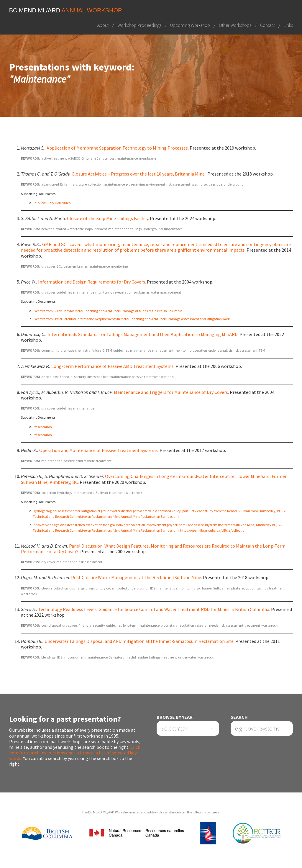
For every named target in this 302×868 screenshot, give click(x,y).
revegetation (123, 292)
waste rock (134, 493)
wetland (167, 377)
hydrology (65, 493)
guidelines (64, 292)
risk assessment (178, 184)
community (50, 350)
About (103, 25)
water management (166, 292)
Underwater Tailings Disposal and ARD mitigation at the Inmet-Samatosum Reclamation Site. (139, 641)
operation (200, 350)
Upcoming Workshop (190, 25)
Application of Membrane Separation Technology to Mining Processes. (118, 148)
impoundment (96, 229)
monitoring (119, 266)
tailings (136, 229)
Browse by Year (175, 717)
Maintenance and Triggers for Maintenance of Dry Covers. (171, 392)
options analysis (220, 350)
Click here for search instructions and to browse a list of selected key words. (75, 753)
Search (239, 717)
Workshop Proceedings (139, 25)
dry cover (48, 266)
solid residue (213, 184)
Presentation (42, 427)
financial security (73, 377)
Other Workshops (235, 25)
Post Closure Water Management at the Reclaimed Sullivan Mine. (137, 577)
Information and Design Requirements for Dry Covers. (92, 282)
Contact (267, 25)
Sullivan (102, 493)
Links (288, 25)
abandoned (50, 184)
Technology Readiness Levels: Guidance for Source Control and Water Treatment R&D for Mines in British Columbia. (154, 609)
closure (81, 184)
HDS (152, 588)
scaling (197, 184)
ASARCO (74, 158)
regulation (186, 625)
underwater (173, 229)
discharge (77, 588)
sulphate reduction (241, 588)
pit (128, 184)
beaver (46, 229)
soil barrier (141, 292)
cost (113, 158)
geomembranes (76, 266)
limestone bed (98, 377)
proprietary (169, 625)
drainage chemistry (75, 350)
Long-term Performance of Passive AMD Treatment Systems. (113, 366)
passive (137, 377)
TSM (262, 350)
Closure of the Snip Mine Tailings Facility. (108, 218)
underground (234, 184)
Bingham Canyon (95, 158)
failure (96, 350)
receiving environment (148, 184)
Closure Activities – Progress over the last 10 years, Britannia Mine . (139, 174)
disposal (55, 625)
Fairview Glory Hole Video (52, 203)
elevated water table (68, 229)
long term (130, 625)
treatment (152, 377)
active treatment (54, 158)
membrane (147, 158)
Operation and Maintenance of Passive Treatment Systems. (99, 450)
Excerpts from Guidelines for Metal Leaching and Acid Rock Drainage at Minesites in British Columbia (107, 311)
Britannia (67, 184)
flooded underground (132, 588)
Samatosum (118, 657)
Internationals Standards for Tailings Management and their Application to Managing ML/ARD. (143, 334)
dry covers (70, 625)
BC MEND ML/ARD (66, 10)
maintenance (127, 158)
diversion (92, 588)
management (163, 350)
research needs (207, 625)
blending (48, 657)
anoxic (46, 377)
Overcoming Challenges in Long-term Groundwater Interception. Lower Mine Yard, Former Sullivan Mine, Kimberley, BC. (154, 479)
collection (95, 184)
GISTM (107, 350)
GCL (59, 266)
